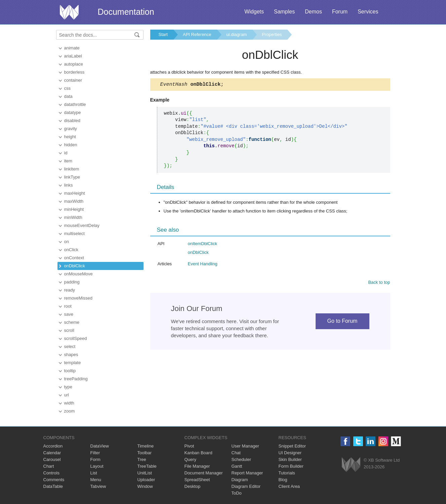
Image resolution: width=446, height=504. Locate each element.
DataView (100, 446)
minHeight (74, 209)
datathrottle (75, 104)
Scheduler (241, 459)
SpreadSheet (197, 480)
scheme (72, 322)
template (73, 363)
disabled (72, 121)
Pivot (189, 446)
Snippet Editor (292, 446)
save (69, 314)
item (68, 161)
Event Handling (203, 265)
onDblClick (75, 266)
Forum (340, 12)
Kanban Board (198, 453)
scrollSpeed (76, 338)
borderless (74, 72)
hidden (71, 145)
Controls (51, 473)
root (68, 306)
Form (95, 459)
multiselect (74, 234)
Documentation (126, 12)
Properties (272, 34)
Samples (284, 12)
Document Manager (204, 473)
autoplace (74, 64)
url (67, 395)
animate (72, 48)
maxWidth (74, 201)
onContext (74, 258)
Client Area (289, 486)
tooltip (70, 371)
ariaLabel (73, 56)
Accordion (53, 446)
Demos (313, 12)
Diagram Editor (246, 486)
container (73, 80)
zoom (70, 411)
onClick (71, 250)
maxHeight (75, 193)
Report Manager (247, 473)
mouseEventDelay (82, 225)
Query (190, 459)
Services (368, 12)
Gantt (237, 466)
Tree (142, 459)
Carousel (52, 459)
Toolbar (145, 453)
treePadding (76, 379)
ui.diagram (237, 34)
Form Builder (291, 466)
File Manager (197, 466)
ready (70, 290)
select (70, 346)
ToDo (237, 493)
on (67, 242)
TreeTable (147, 466)
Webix (351, 464)
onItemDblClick (202, 245)
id (66, 153)
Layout (97, 466)
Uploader (146, 480)
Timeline (146, 446)
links (69, 185)
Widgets (254, 12)
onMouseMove (78, 274)
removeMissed (78, 298)
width (69, 403)
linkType (72, 177)
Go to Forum (342, 322)
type (68, 387)
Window (145, 486)
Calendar (52, 453)
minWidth (73, 217)
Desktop (193, 486)
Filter (95, 453)
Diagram (240, 480)
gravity (71, 129)
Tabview (98, 486)
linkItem (72, 169)
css (68, 88)
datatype (73, 112)
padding (72, 282)
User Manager (245, 446)
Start (163, 34)
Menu (96, 480)
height (70, 137)
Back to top (379, 283)
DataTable (53, 486)
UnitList (145, 473)
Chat (236, 453)
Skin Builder (290, 459)
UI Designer (290, 453)
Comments (54, 480)
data (68, 96)
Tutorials (287, 473)
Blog (283, 480)
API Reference (197, 34)
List (94, 473)
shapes (71, 355)
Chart (49, 466)
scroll (69, 330)
